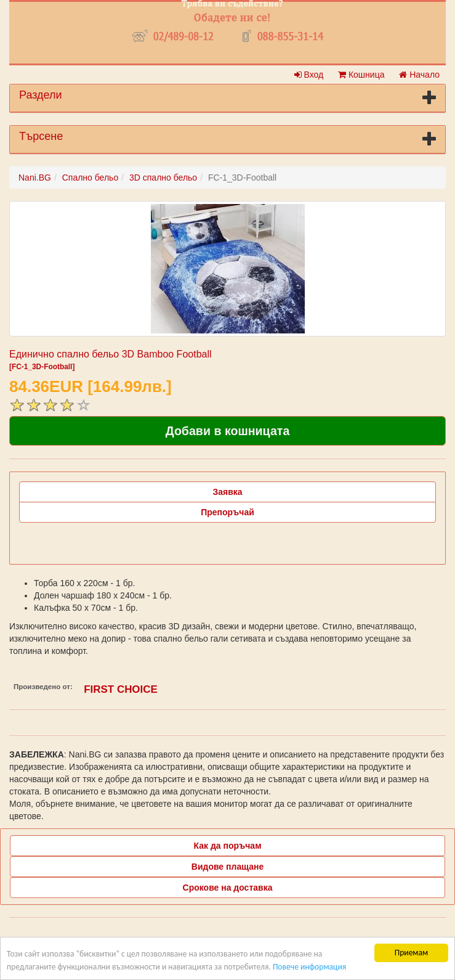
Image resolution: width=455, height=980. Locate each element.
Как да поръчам (228, 846)
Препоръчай (227, 512)
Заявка (227, 492)
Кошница (361, 75)
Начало (419, 75)
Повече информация (309, 967)
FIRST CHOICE (121, 689)
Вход (309, 75)
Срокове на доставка (228, 888)
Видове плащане (227, 867)
